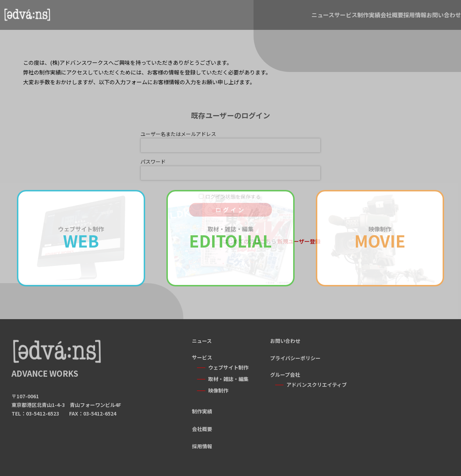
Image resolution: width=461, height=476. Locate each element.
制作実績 (293, 19)
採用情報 (382, 19)
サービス (249, 19)
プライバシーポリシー (295, 358)
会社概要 (338, 19)
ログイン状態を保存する (233, 196)
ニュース (204, 19)
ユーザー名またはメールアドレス (178, 134)
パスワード (153, 162)
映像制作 (218, 384)
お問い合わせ (433, 19)
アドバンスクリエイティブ (317, 385)
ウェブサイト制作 (228, 367)
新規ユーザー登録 (299, 241)
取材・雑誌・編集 (228, 375)
